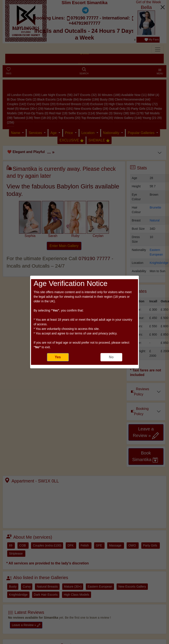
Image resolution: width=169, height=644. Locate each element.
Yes (58, 357)
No (111, 357)
